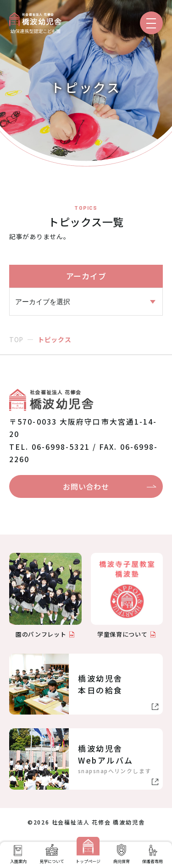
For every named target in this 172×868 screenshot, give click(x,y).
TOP (16, 339)
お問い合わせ (86, 486)
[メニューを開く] (151, 23)
